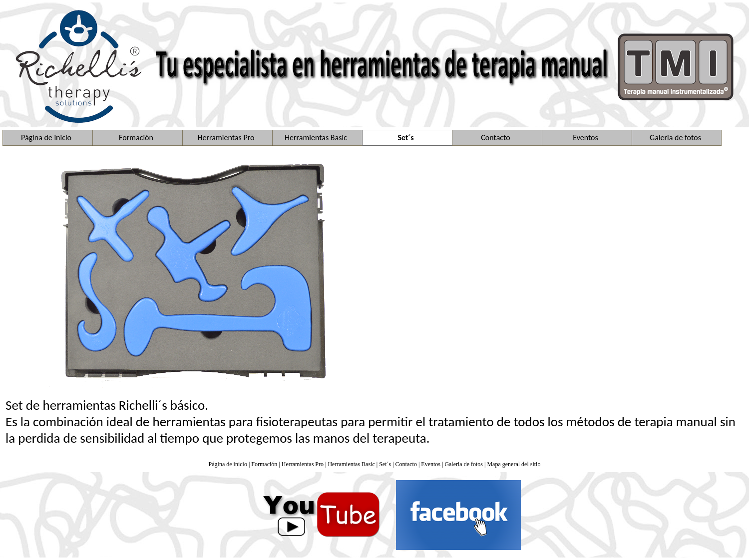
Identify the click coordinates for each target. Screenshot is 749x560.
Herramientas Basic (351, 464)
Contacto (406, 464)
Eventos (431, 464)
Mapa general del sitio (514, 464)
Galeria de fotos (464, 464)
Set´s (385, 464)
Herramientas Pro (303, 464)
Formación (264, 464)
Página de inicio (228, 464)
